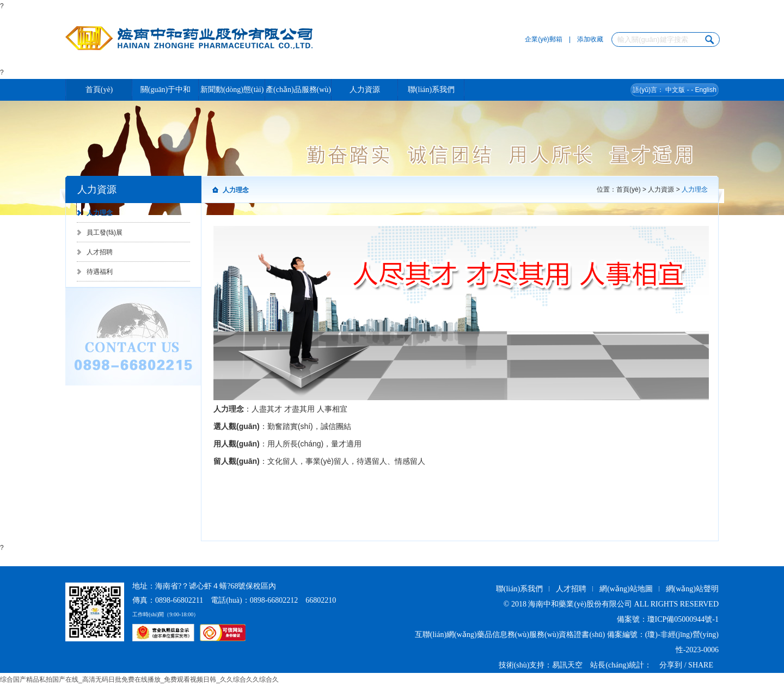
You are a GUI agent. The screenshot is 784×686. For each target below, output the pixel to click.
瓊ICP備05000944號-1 (683, 619)
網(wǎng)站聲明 (692, 589)
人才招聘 (100, 252)
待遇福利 (100, 272)
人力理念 (100, 213)
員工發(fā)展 (105, 232)
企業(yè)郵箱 (544, 39)
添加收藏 (590, 39)
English (705, 90)
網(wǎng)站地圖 (626, 589)
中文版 (675, 90)
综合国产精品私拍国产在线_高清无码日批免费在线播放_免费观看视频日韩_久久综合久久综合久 (139, 679)
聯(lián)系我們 (519, 589)
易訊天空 (567, 665)
